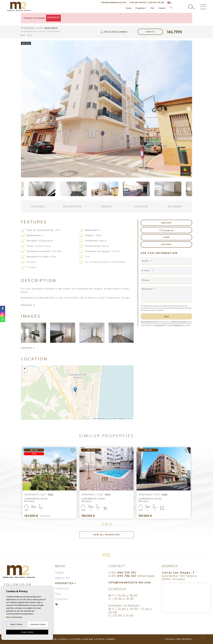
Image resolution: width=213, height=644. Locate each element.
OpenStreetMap (111, 418)
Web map (88, 639)
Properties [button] (140, 8)
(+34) (122, 572)
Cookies (76, 639)
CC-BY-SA (129, 418)
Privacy (64, 639)
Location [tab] (141, 206)
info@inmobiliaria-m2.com (114, 2)
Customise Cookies (38, 624)
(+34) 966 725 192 (156, 2)
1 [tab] (102, 524)
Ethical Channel (106, 639)
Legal (54, 639)
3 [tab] (111, 524)
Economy (175, 206)
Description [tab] (72, 206)
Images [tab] (106, 206)
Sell (152, 8)
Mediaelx (187, 639)
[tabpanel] (49, 483)
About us (63, 578)
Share (166, 237)
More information (14, 617)
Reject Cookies (16, 624)
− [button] (25, 373)
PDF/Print (166, 244)
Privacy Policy (156, 308)
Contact (162, 8)
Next (189, 109)
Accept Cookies (27, 632)
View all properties (106, 535)
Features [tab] (38, 206)
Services (62, 589)
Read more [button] (26, 348)
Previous (24, 109)
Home (129, 8)
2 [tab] (106, 524)
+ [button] (25, 369)
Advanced (53, 17)
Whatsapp (166, 223)
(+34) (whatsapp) (132, 576)
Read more (26, 305)
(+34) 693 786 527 (138, 2)
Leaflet (94, 418)
